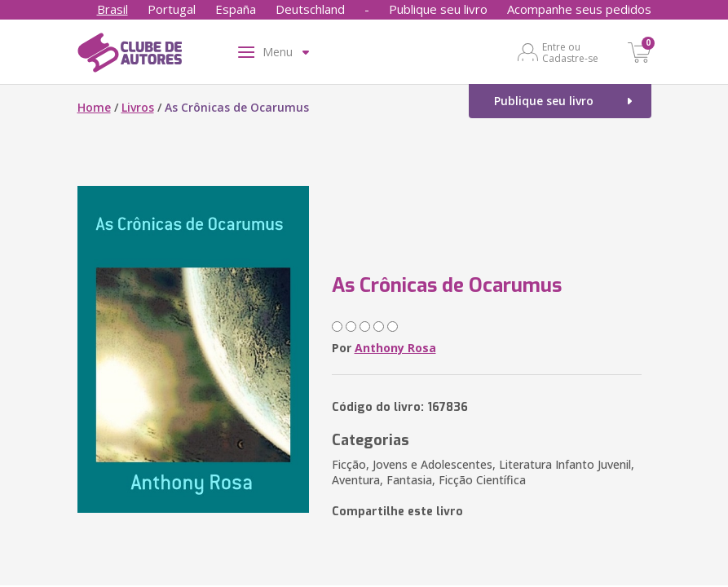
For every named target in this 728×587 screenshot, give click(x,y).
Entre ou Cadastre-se (570, 52)
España (236, 9)
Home (94, 107)
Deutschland (310, 9)
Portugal (172, 9)
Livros (138, 107)
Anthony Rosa (395, 348)
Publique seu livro (438, 9)
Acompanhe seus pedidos (579, 9)
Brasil (113, 9)
